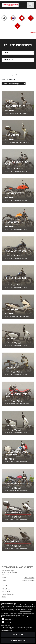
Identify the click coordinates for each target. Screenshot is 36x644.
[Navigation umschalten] (30, 5)
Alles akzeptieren (18, 640)
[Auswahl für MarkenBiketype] (18, 60)
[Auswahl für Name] (18, 53)
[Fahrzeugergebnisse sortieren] (14, 84)
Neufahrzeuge (6, 591)
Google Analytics (9, 619)
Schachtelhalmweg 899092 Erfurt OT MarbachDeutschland (9, 572)
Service (4, 597)
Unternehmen (6, 589)
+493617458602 (29, 578)
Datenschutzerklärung (26, 611)
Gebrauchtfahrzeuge (8, 594)
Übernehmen (18, 635)
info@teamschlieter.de (28, 580)
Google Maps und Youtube (11, 622)
